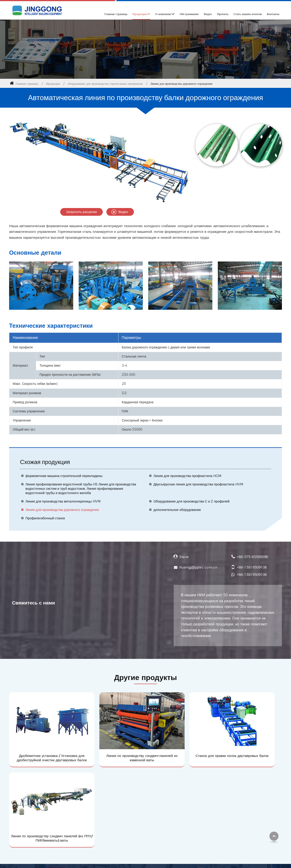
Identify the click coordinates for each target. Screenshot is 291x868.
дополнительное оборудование (177, 510)
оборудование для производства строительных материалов (105, 84)
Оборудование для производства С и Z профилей (191, 501)
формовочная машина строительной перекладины (64, 476)
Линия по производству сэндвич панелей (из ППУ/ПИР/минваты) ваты (250, 746)
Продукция (53, 84)
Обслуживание (189, 14)
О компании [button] (163, 14)
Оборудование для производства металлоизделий (50, 806)
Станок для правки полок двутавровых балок (180, 744)
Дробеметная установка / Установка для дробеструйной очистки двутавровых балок (41, 746)
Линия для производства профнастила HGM (187, 476)
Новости (109, 831)
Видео (208, 14)
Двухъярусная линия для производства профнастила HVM (198, 484)
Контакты (273, 14)
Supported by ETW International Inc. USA (146, 862)
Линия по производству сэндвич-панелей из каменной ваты (111, 744)
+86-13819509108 (252, 567)
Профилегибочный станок (45, 518)
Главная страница (116, 14)
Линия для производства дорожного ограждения (62, 510)
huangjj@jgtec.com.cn (198, 567)
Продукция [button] (139, 14)
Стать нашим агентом (248, 14)
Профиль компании (118, 798)
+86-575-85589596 (252, 557)
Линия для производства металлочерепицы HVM (63, 501)
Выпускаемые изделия (28, 798)
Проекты (223, 14)
